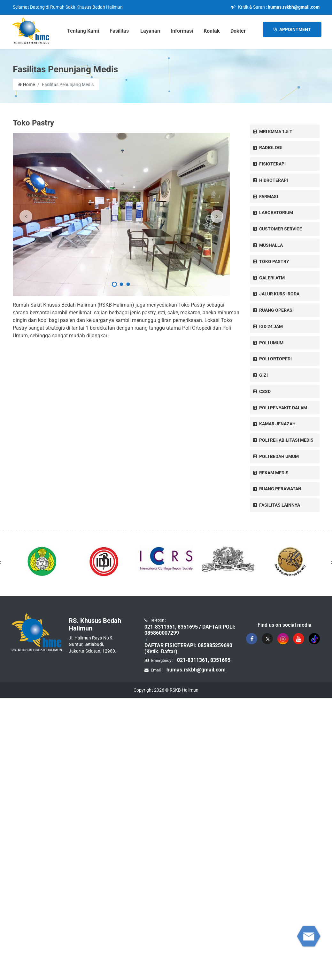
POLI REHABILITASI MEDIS (286, 440)
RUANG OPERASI (276, 310)
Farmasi (269, 197)
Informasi (182, 31)
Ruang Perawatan (280, 489)
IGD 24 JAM (271, 326)
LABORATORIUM (276, 213)
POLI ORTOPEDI (275, 359)
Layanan (150, 31)
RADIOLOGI (271, 148)
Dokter (238, 31)
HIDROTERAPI (274, 180)
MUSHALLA (271, 245)
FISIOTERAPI (272, 164)
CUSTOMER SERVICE (281, 229)
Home (26, 84)
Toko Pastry (274, 261)
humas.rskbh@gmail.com (294, 7)
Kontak (212, 31)
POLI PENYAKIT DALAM (283, 408)
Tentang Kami (83, 31)
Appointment (292, 29)
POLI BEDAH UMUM (279, 456)
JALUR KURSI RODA (279, 294)
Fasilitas (119, 31)
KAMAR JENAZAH (277, 424)
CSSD (265, 391)
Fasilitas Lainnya (280, 505)
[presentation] (26, 216)
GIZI (263, 375)
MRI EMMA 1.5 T (276, 132)
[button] (114, 285)
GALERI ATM (272, 278)
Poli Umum (271, 343)
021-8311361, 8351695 (204, 660)
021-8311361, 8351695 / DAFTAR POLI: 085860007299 (190, 630)
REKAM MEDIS (274, 473)
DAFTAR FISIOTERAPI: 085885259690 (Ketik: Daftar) (188, 648)
